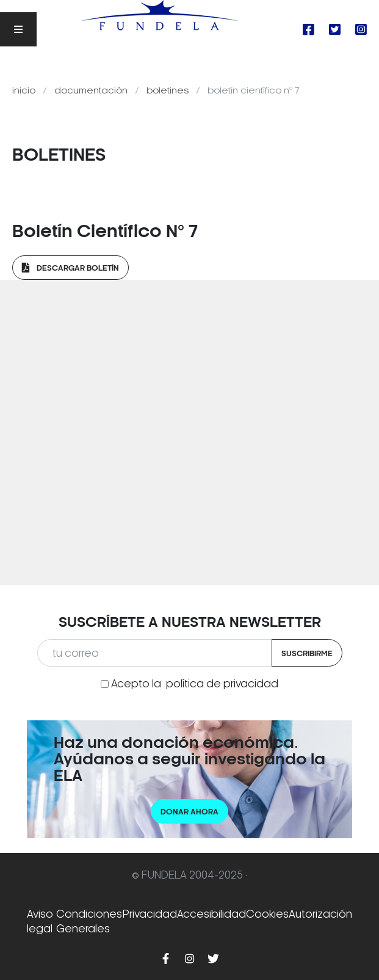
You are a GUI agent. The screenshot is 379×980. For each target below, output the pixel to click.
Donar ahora (189, 812)
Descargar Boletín (70, 268)
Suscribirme (307, 653)
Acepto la (195, 684)
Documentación (92, 90)
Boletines (169, 90)
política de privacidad (222, 684)
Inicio (25, 90)
